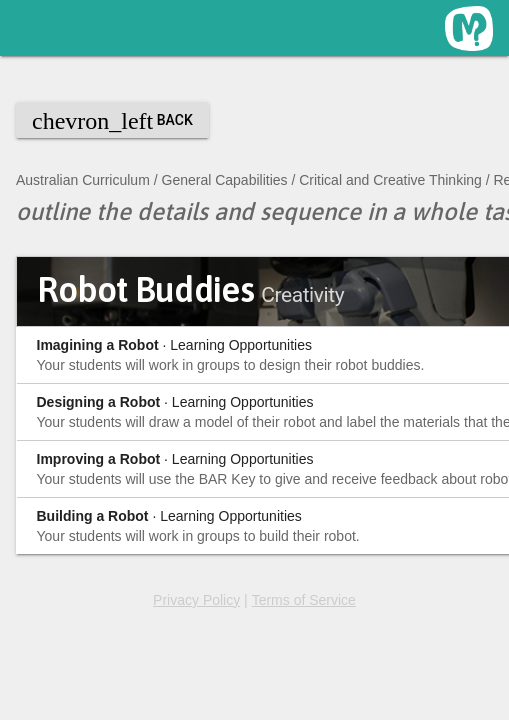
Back (112, 121)
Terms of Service (304, 600)
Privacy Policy (196, 600)
